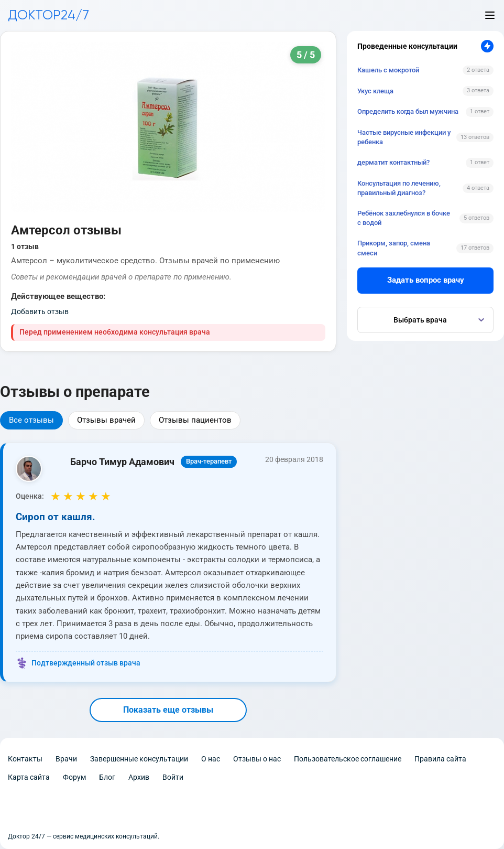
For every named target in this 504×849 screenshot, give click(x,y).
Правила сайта (440, 759)
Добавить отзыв (40, 311)
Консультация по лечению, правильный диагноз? (399, 188)
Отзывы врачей (106, 420)
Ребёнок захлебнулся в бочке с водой (404, 218)
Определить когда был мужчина (408, 111)
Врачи (66, 759)
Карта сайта (29, 777)
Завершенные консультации (139, 759)
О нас (211, 759)
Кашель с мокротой (388, 70)
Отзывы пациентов (195, 420)
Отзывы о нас (257, 759)
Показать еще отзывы (168, 710)
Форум (74, 777)
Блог (107, 777)
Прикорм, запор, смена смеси (394, 248)
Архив (139, 777)
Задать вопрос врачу (426, 280)
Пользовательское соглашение (348, 759)
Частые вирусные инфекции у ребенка (404, 137)
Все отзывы (31, 420)
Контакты (25, 759)
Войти (173, 777)
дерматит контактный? (393, 162)
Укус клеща (375, 91)
